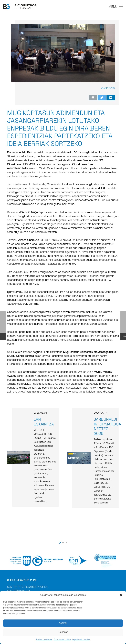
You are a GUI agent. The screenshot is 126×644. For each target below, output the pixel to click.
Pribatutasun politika (62, 640)
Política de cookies (44, 640)
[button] (121, 595)
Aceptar (63, 623)
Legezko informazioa (81, 640)
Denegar (63, 632)
